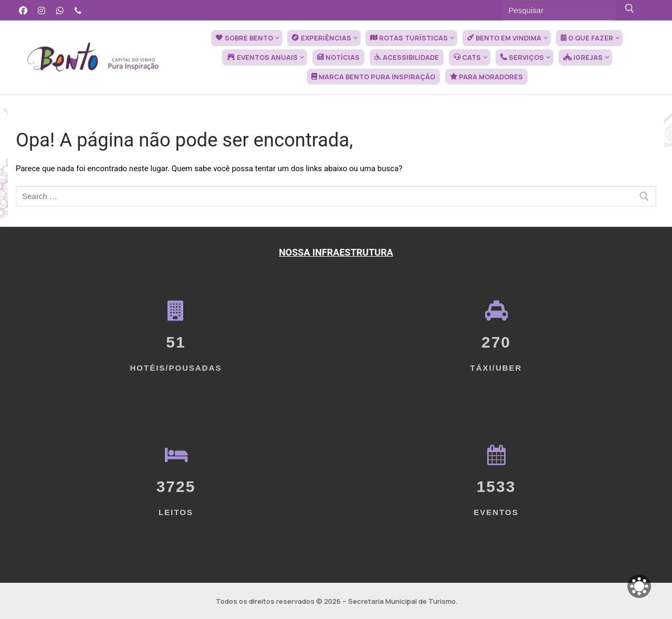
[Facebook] (23, 10)
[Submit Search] (630, 10)
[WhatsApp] (60, 10)
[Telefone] (78, 10)
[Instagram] (42, 10)
